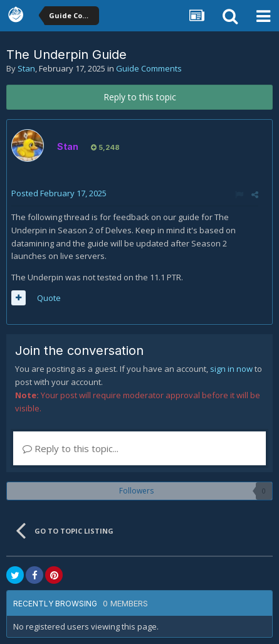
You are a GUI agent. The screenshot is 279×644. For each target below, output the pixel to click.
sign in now (231, 369)
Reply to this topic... (71, 448)
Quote (49, 298)
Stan (26, 68)
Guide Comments (149, 68)
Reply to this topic (140, 97)
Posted (59, 193)
